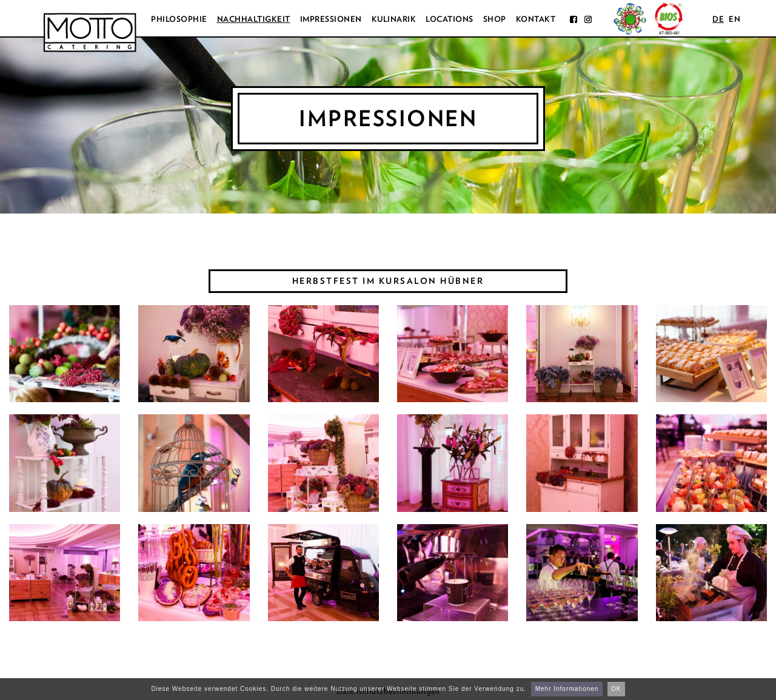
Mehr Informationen (567, 689)
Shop (495, 19)
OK (616, 689)
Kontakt (536, 19)
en (734, 19)
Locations (450, 19)
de (718, 19)
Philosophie (179, 19)
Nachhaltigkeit (254, 19)
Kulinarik (394, 19)
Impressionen (331, 19)
